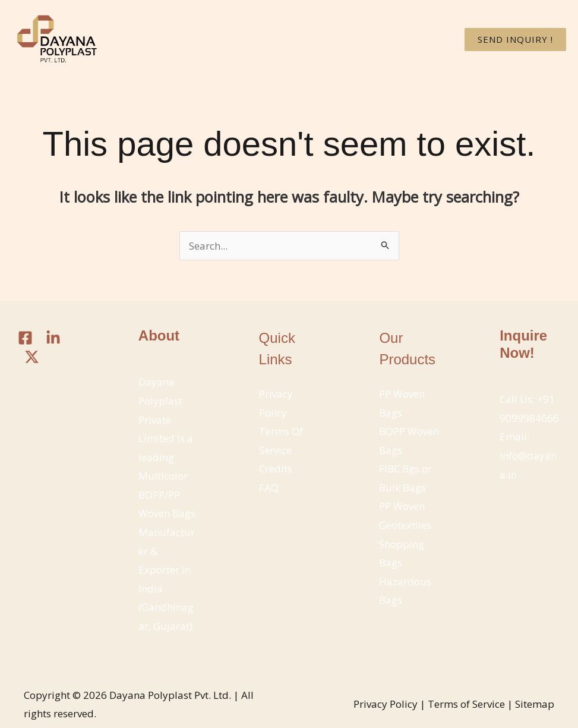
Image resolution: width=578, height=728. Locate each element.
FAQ (269, 488)
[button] (515, 40)
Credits (276, 469)
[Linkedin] (53, 338)
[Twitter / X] (32, 357)
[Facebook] (25, 338)
